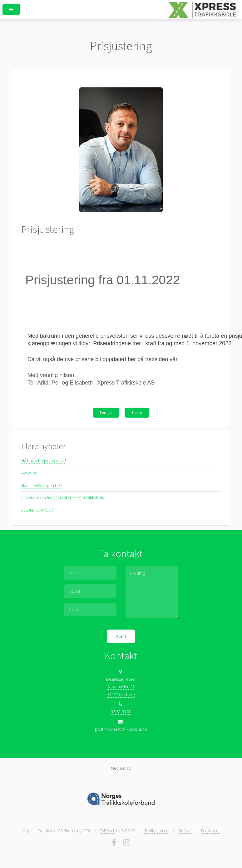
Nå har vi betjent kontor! (44, 460)
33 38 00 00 (121, 712)
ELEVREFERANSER (37, 510)
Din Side (185, 831)
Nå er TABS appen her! (42, 485)
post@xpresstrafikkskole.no (121, 729)
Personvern (210, 831)
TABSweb (108, 831)
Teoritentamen (156, 831)
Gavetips (29, 473)
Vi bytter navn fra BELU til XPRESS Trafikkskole (63, 498)
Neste (137, 412)
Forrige (106, 412)
